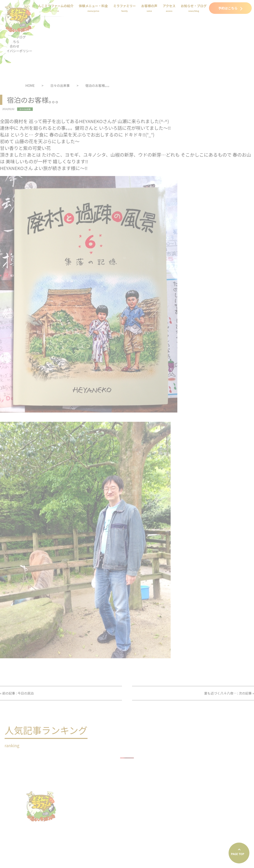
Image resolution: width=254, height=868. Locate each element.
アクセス (169, 8)
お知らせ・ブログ (194, 8)
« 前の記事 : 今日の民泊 (17, 693)
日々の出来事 (60, 85)
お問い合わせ (219, 816)
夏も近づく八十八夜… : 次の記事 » (229, 693)
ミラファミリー (124, 8)
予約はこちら (230, 8)
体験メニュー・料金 (93, 8)
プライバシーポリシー (150, 828)
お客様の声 (149, 8)
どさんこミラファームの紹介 (179, 793)
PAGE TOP (238, 854)
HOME (30, 85)
